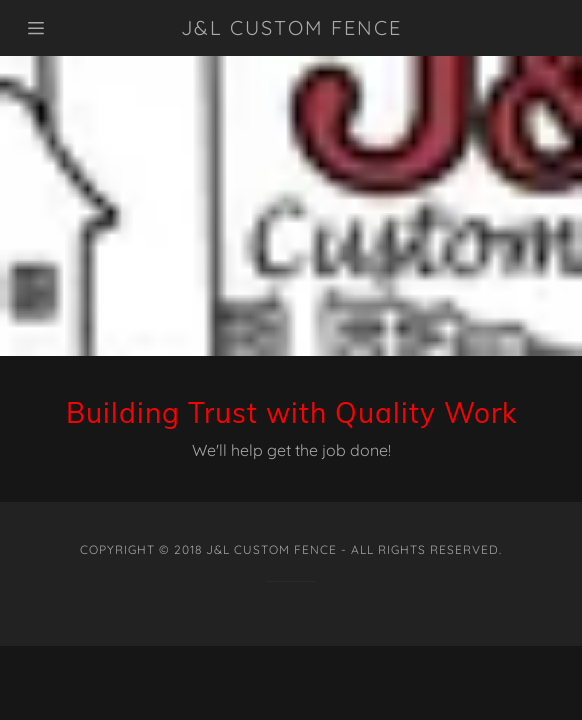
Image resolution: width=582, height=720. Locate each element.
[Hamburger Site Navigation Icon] (68, 28)
